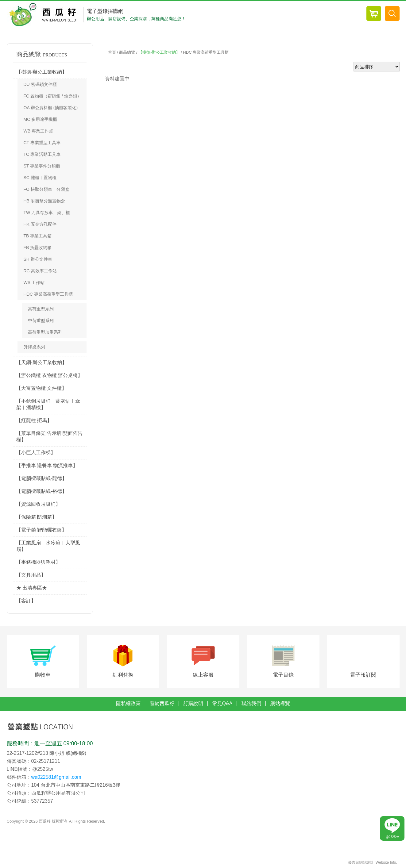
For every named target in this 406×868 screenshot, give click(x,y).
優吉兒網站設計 (361, 863)
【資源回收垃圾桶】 (38, 504)
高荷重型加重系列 (45, 332)
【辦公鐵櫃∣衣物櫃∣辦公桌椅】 (49, 375)
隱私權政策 (128, 704)
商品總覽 (252, 15)
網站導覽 (280, 704)
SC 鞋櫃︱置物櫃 (40, 178)
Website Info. (386, 863)
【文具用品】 (31, 575)
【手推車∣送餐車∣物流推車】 (47, 465)
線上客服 (203, 676)
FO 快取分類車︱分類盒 (46, 189)
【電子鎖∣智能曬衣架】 (41, 530)
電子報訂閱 (363, 676)
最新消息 (220, 15)
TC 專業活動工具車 (42, 154)
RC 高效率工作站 (40, 271)
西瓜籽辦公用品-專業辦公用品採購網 (44, 15)
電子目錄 (283, 676)
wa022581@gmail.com (56, 778)
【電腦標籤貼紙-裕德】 (42, 491)
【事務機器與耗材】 (38, 562)
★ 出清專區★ (32, 588)
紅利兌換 (123, 676)
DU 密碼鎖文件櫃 (40, 84)
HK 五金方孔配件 (40, 224)
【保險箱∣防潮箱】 (37, 517)
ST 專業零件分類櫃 (42, 166)
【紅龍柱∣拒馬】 (34, 420)
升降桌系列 (34, 347)
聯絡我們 (251, 704)
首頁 (112, 52)
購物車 (43, 676)
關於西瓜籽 (162, 704)
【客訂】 (26, 601)
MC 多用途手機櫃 (41, 119)
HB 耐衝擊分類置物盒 (44, 201)
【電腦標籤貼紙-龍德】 (42, 478)
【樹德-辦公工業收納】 (42, 72)
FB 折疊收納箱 (38, 248)
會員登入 (318, 15)
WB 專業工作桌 (38, 131)
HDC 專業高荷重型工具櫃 (48, 294)
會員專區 (285, 15)
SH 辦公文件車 (38, 259)
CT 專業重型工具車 (42, 143)
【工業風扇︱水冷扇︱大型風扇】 (48, 546)
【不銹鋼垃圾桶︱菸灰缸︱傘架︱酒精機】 (48, 404)
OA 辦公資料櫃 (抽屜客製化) (51, 108)
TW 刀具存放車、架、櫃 (47, 213)
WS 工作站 (34, 282)
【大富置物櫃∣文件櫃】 (41, 388)
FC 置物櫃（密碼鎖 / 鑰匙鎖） (52, 96)
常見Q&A (222, 704)
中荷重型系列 (41, 321)
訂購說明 (193, 704)
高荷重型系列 (41, 309)
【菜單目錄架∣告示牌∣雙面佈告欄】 (49, 436)
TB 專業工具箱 (38, 236)
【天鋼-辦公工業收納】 (42, 362)
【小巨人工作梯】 (36, 453)
